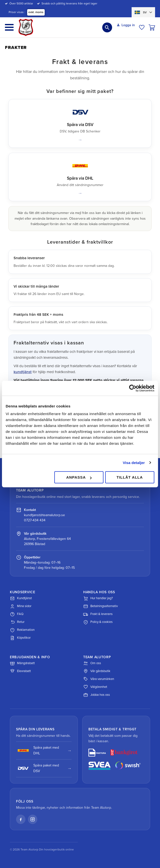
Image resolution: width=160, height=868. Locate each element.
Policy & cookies (98, 622)
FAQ (17, 614)
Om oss (92, 663)
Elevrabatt (20, 671)
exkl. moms (36, 12)
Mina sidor (21, 606)
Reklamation (22, 630)
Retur (17, 622)
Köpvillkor (20, 638)
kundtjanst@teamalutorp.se (44, 515)
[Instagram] (33, 819)
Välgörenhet (95, 687)
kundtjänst (23, 372)
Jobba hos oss (97, 695)
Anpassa (79, 477)
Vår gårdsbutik (97, 671)
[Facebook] (21, 819)
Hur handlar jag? (98, 598)
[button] (9, 27)
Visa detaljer (134, 463)
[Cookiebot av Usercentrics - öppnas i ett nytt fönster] (133, 388)
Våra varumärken (99, 679)
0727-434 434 (35, 520)
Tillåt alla (130, 477)
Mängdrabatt (22, 663)
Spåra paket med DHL (38, 750)
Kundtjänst (21, 598)
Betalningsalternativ (100, 606)
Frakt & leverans (98, 614)
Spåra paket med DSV (38, 768)
